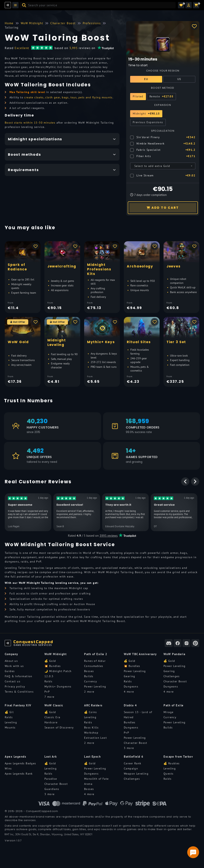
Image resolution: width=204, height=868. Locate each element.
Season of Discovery (59, 727)
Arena (88, 784)
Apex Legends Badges (20, 763)
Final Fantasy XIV (18, 705)
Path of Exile (174, 705)
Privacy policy (15, 686)
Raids (48, 681)
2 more (89, 692)
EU (146, 79)
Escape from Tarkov (178, 757)
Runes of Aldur (95, 661)
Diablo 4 (130, 705)
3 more (129, 748)
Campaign (131, 768)
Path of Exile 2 (96, 654)
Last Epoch (92, 757)
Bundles (130, 722)
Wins (8, 768)
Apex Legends (15, 757)
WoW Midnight (55, 654)
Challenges (172, 676)
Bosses (89, 671)
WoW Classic (54, 705)
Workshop (91, 733)
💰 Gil (9, 712)
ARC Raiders (93, 705)
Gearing (130, 676)
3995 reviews (109, 536)
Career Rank (133, 763)
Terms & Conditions (19, 692)
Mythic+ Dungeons (58, 686)
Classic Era (52, 717)
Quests (168, 774)
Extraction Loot (95, 738)
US (179, 79)
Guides (10, 671)
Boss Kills (91, 727)
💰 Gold (50, 661)
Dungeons (131, 686)
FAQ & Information (19, 676)
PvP (47, 692)
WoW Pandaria (174, 654)
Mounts (10, 727)
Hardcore (51, 722)
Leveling (11, 722)
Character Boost (175, 681)
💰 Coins (91, 712)
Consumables (94, 666)
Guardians (52, 789)
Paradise (51, 779)
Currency (91, 681)
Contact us (13, 681)
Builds (89, 676)
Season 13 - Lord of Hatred (138, 715)
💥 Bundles (53, 666)
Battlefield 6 (134, 757)
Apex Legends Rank (19, 774)
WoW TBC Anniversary (140, 654)
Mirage (168, 712)
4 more (129, 692)
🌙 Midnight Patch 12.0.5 (58, 674)
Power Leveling (95, 686)
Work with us (14, 666)
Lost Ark (51, 757)
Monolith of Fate (96, 779)
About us (11, 661)
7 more (49, 697)
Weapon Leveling (136, 774)
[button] (189, 5)
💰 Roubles (172, 763)
